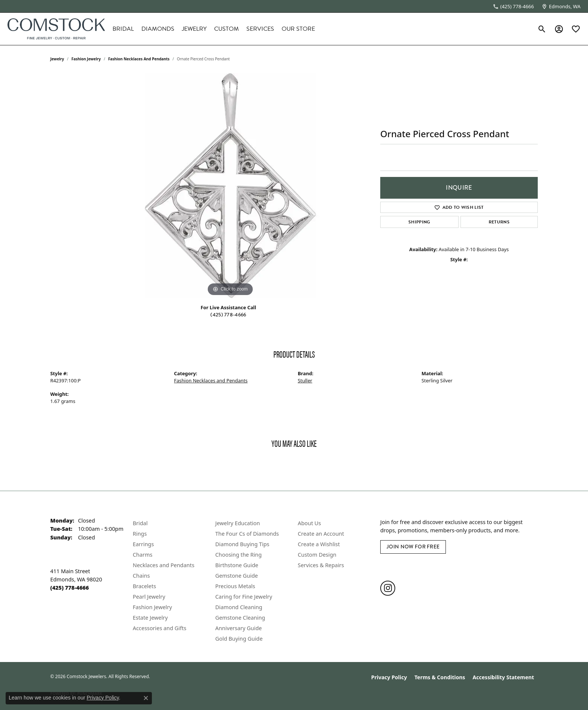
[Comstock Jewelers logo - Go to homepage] (56, 29)
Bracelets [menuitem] (144, 586)
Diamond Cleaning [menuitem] (239, 607)
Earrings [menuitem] (143, 544)
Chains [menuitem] (141, 576)
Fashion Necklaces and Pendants (139, 59)
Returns (499, 222)
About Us (309, 523)
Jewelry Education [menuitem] (238, 523)
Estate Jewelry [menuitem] (150, 618)
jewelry (57, 59)
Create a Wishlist (319, 544)
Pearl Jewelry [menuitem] (149, 597)
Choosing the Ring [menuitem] (238, 555)
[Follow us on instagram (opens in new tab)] (388, 588)
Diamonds (158, 29)
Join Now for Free (413, 547)
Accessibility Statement (503, 677)
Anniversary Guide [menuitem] (238, 628)
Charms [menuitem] (142, 555)
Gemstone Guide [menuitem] (237, 576)
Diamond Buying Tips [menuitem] (242, 544)
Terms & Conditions (440, 677)
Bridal (123, 29)
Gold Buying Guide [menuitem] (239, 639)
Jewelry (194, 29)
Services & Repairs (321, 565)
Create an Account (321, 534)
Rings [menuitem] (140, 534)
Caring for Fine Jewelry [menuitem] (244, 597)
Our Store (298, 29)
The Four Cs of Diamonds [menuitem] (247, 534)
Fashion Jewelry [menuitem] (152, 607)
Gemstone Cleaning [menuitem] (240, 618)
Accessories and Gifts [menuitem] (160, 628)
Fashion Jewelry (86, 59)
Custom (226, 29)
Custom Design (317, 555)
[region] (230, 186)
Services (260, 29)
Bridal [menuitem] (140, 523)
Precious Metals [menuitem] (235, 586)
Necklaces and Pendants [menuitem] (163, 565)
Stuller (305, 380)
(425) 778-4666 (228, 315)
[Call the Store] (70, 588)
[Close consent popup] (146, 698)
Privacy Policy (389, 677)
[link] (513, 6)
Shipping (419, 222)
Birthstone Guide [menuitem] (237, 565)
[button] (542, 29)
